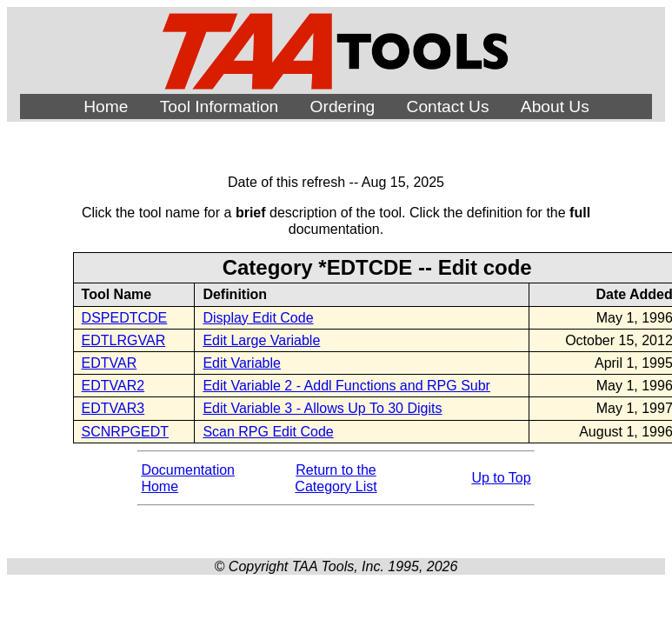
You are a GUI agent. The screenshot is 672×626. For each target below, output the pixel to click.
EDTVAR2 (113, 386)
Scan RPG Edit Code (268, 432)
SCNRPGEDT (125, 432)
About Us (555, 107)
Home (106, 107)
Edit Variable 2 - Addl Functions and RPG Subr (346, 386)
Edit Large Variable (261, 340)
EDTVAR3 (113, 408)
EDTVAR (110, 363)
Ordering (343, 107)
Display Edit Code (258, 318)
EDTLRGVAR (124, 340)
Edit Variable (242, 363)
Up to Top (501, 478)
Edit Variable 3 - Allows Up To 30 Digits (322, 408)
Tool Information (220, 107)
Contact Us (448, 107)
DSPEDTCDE (125, 318)
